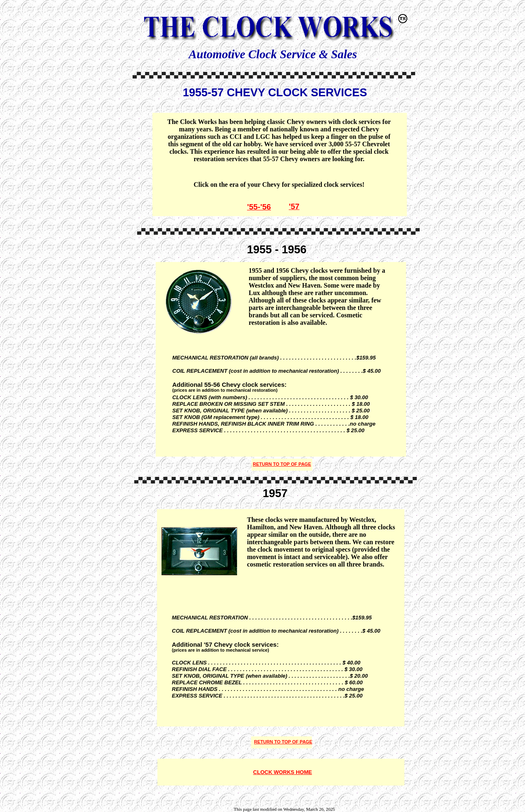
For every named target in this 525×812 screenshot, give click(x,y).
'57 (294, 206)
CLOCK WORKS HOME (283, 772)
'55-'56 (259, 207)
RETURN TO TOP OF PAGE (283, 742)
